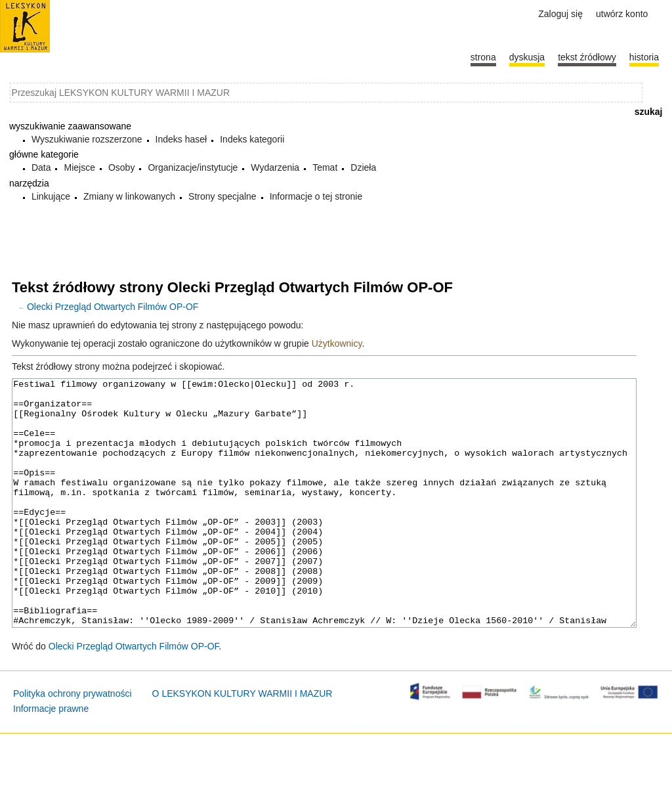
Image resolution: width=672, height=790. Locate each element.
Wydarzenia (275, 167)
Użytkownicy (337, 343)
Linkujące (51, 196)
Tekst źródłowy (587, 57)
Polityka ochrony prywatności (73, 743)
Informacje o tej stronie (316, 196)
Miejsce (79, 167)
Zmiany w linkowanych (129, 196)
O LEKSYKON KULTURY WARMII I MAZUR (242, 743)
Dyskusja (527, 57)
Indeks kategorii (252, 139)
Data (41, 167)
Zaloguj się (560, 14)
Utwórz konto (622, 14)
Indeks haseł (181, 139)
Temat (325, 167)
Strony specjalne (222, 196)
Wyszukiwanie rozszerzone (87, 139)
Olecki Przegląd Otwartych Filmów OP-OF (113, 307)
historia (644, 57)
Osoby (121, 167)
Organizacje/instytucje (193, 167)
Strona (483, 57)
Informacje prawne (51, 758)
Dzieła (363, 167)
